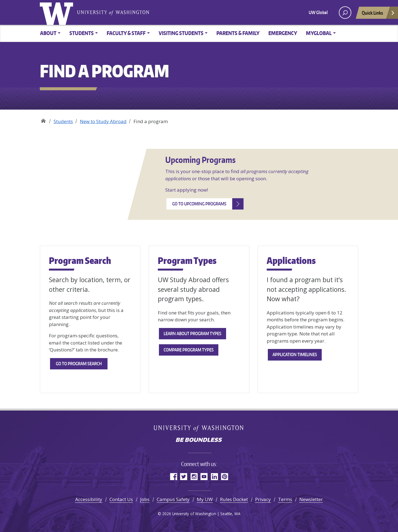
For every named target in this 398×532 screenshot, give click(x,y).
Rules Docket (234, 499)
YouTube (204, 476)
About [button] (48, 33)
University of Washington (58, 12)
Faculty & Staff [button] (126, 33)
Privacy (263, 499)
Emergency (283, 33)
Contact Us (121, 499)
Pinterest (225, 476)
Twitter (184, 476)
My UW (205, 499)
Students (63, 121)
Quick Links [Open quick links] (378, 14)
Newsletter (311, 499)
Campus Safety (173, 499)
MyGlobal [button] (319, 33)
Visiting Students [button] (181, 33)
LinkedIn (214, 476)
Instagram (194, 476)
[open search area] (345, 13)
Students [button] (82, 33)
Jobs (145, 499)
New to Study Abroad (103, 121)
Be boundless (199, 440)
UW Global (318, 12)
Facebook (173, 476)
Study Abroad (43, 119)
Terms (285, 499)
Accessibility (89, 499)
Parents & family (238, 33)
